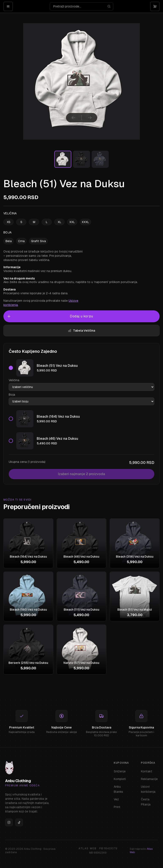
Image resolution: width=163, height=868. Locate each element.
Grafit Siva (38, 241)
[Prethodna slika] (73, 118)
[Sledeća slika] (90, 118)
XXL (72, 222)
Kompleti (120, 779)
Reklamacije (149, 779)
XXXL (85, 222)
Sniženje (120, 771)
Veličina (14, 380)
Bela (9, 241)
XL (60, 222)
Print (117, 807)
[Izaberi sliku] (63, 159)
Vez (116, 799)
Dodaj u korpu (50, 316)
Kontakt (147, 771)
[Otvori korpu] (155, 6)
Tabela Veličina (81, 331)
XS (9, 222)
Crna (21, 241)
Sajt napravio (141, 851)
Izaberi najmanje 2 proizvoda (81, 474)
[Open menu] (8, 6)
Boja (12, 395)
